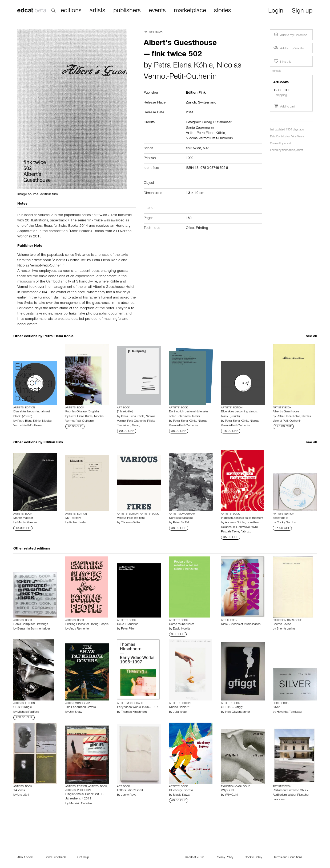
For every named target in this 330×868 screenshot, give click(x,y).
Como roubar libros (182, 624)
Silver (276, 707)
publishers (127, 11)
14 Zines (19, 791)
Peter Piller (128, 629)
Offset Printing (197, 228)
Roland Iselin (78, 523)
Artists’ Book (153, 32)
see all (311, 337)
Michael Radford (28, 712)
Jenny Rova (129, 795)
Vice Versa (298, 137)
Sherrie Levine (282, 624)
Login (276, 11)
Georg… (137, 426)
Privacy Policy (224, 858)
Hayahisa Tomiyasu (289, 712)
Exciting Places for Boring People (87, 624)
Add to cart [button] (284, 107)
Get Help (83, 858)
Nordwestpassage (181, 518)
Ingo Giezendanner (238, 712)
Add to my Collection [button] (290, 35)
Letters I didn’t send (130, 791)
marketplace (190, 11)
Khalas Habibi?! (179, 707)
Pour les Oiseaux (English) (82, 412)
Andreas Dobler (235, 523)
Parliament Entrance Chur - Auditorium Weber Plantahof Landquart (291, 795)
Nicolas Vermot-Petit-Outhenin (209, 139)
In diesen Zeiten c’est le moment (242, 518)
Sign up (302, 11)
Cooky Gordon (286, 523)
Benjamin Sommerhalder (34, 629)
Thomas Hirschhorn (134, 712)
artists (97, 11)
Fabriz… (246, 532)
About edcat (25, 858)
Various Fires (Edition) (131, 518)
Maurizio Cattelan (81, 804)
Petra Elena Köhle (183, 66)
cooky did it (280, 518)
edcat (287, 144)
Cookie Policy (253, 858)
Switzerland (207, 103)
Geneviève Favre (247, 527)
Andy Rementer (80, 629)
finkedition (289, 151)
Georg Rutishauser (217, 123)
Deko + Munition (128, 624)
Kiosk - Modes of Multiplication (241, 624)
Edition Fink (53, 443)
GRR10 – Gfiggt (232, 707)
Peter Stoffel (181, 523)
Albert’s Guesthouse (286, 412)
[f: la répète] (125, 412)
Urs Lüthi (23, 795)
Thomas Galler (131, 523)
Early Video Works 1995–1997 (138, 707)
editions (71, 11)
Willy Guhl (227, 791)
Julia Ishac (180, 712)
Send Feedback (55, 858)
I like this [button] (282, 61)
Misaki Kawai (182, 795)
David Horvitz (182, 629)
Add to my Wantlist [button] (289, 49)
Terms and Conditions (288, 858)
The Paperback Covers (81, 707)
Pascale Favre (230, 532)
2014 (190, 113)
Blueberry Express (181, 791)
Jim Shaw (76, 712)
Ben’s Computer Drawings (31, 624)
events (157, 11)
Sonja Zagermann (200, 128)
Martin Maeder (23, 518)
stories (223, 11)
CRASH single (23, 707)
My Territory (73, 518)
